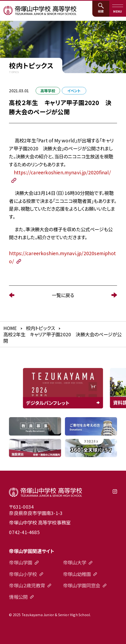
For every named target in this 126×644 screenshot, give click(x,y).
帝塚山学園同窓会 (82, 585)
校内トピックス (40, 328)
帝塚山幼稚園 (77, 574)
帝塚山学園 (21, 562)
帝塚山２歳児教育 (27, 585)
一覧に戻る (63, 295)
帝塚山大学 (75, 562)
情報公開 (18, 597)
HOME (10, 328)
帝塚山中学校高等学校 (45, 492)
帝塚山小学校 (23, 574)
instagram (115, 494)
